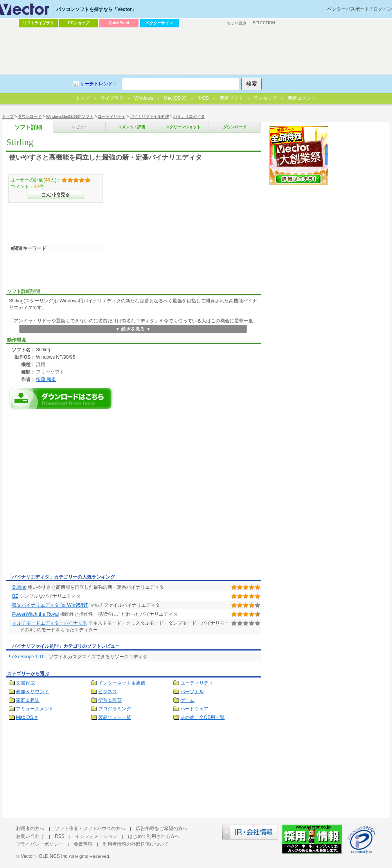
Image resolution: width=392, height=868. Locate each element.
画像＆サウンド (32, 692)
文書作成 (25, 683)
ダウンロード (30, 116)
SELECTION (264, 23)
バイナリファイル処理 (149, 116)
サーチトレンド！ (99, 84)
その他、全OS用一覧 (203, 717)
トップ (8, 116)
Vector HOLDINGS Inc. (45, 856)
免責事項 (83, 844)
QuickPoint (119, 23)
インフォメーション (96, 836)
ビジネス (108, 692)
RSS (60, 836)
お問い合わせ (30, 836)
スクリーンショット (183, 127)
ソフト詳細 (28, 127)
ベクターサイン (159, 23)
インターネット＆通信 (122, 683)
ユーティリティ (111, 116)
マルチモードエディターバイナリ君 (50, 623)
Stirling (19, 587)
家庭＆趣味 (28, 700)
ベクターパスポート (348, 9)
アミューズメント (35, 709)
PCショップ (79, 23)
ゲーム (187, 700)
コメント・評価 (131, 127)
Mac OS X (27, 717)
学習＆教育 (110, 700)
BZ (15, 596)
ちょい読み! (237, 23)
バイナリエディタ (189, 116)
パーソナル (192, 692)
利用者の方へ (30, 828)
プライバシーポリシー (40, 844)
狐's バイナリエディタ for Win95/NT (50, 605)
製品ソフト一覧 (115, 717)
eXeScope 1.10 (28, 657)
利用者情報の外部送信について (136, 844)
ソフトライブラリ (38, 23)
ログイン (383, 9)
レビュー (80, 127)
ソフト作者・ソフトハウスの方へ (90, 828)
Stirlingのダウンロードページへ (61, 398)
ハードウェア (194, 709)
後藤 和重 (46, 379)
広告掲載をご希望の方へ (162, 828)
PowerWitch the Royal (35, 614)
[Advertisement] (73, 494)
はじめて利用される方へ (154, 836)
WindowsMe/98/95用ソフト (70, 116)
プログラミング (115, 709)
